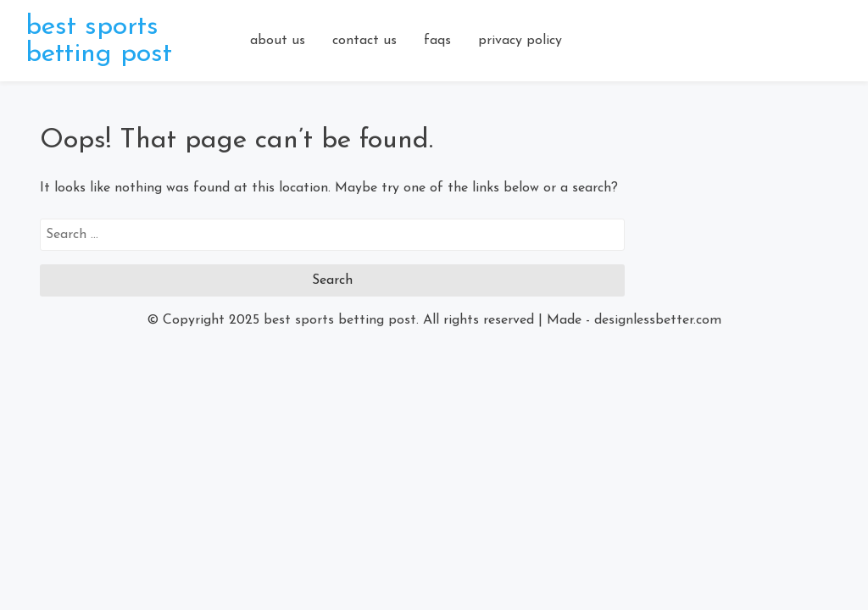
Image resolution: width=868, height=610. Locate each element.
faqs (437, 41)
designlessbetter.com (658, 320)
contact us (364, 41)
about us (278, 41)
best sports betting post (99, 41)
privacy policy (520, 41)
